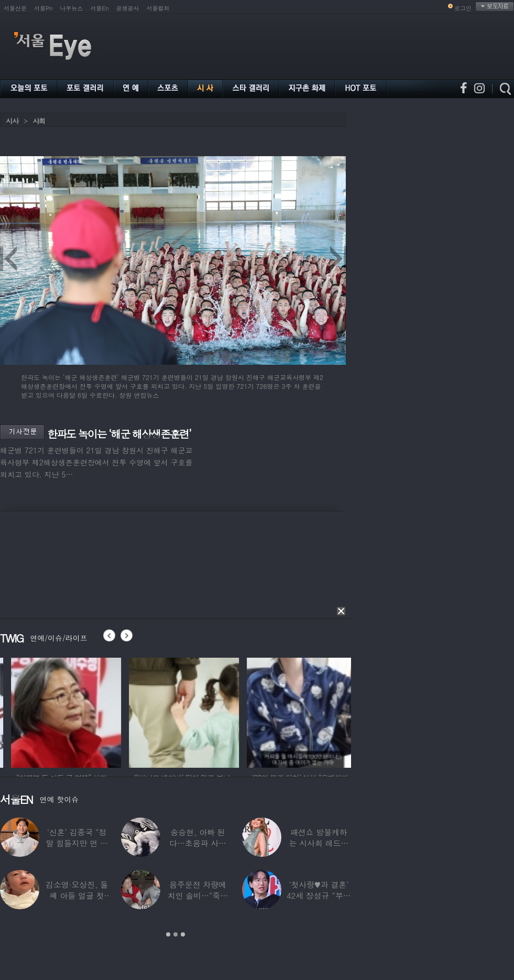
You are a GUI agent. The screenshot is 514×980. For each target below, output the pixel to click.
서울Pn (43, 8)
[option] (138, 711)
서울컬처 (158, 8)
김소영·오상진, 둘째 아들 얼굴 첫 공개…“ (77, 895)
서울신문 (15, 8)
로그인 (463, 8)
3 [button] (183, 934)
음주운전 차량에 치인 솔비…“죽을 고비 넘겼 (198, 895)
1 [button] (168, 934)
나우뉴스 (71, 8)
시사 (12, 121)
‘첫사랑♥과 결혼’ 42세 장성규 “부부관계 (319, 895)
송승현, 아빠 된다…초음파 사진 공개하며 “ (198, 843)
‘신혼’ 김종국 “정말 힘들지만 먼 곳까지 (77, 843)
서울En (99, 8)
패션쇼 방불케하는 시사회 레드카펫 (319, 843)
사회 (39, 121)
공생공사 (128, 8)
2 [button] (176, 934)
